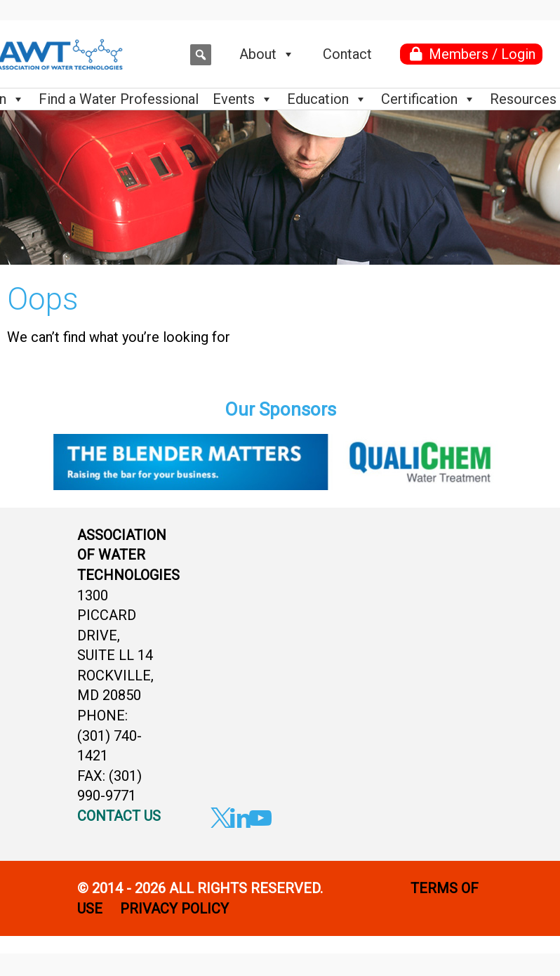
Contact (347, 54)
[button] (201, 55)
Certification (428, 99)
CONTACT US (119, 816)
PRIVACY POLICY (176, 909)
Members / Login (482, 54)
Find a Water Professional (119, 99)
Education (327, 99)
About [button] (267, 54)
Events (243, 99)
